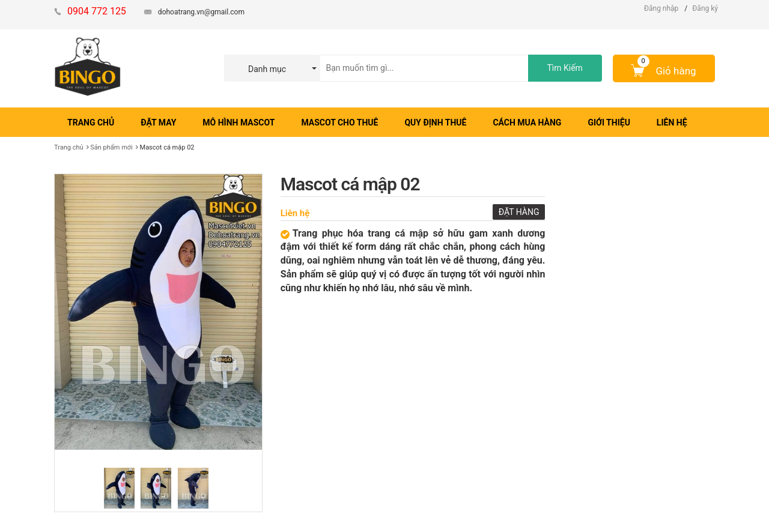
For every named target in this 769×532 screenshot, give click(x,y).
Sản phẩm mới (111, 147)
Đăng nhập (661, 8)
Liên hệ (295, 213)
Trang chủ (69, 147)
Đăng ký (705, 8)
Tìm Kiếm (564, 68)
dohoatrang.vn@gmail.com (201, 12)
